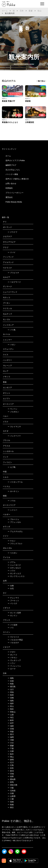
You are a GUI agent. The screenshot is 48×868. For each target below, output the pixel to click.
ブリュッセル (14, 522)
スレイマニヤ (14, 427)
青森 (11, 732)
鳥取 (11, 684)
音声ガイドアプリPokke (15, 160)
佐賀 (11, 681)
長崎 (11, 802)
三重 (11, 799)
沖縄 (11, 740)
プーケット (13, 601)
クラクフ (12, 232)
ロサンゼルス (14, 568)
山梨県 (12, 796)
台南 (11, 586)
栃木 (11, 754)
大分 (11, 743)
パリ (11, 628)
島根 (11, 805)
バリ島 (12, 330)
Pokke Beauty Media (14, 202)
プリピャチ (13, 273)
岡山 (11, 757)
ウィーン (12, 409)
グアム (12, 562)
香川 (11, 734)
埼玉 (11, 717)
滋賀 (11, 726)
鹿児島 (12, 687)
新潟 (11, 771)
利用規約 (9, 188)
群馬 (11, 782)
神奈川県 (12, 785)
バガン (12, 345)
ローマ (12, 669)
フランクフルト (15, 544)
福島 (11, 701)
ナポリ (12, 652)
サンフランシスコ (16, 576)
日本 (22, 11)
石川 (11, 762)
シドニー (12, 510)
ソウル (12, 501)
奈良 (11, 768)
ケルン (12, 541)
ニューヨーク (14, 565)
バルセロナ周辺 (15, 640)
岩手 (11, 723)
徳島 (11, 678)
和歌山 (12, 712)
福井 (11, 703)
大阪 (11, 788)
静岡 (11, 760)
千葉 (11, 748)
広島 (11, 765)
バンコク (12, 603)
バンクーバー (14, 436)
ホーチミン (13, 491)
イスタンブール (15, 482)
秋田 (11, 695)
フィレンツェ (14, 666)
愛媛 (31, 11)
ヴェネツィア (14, 660)
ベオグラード (14, 282)
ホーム (5, 11)
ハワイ (12, 571)
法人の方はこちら (13, 170)
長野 (11, 777)
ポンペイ (12, 655)
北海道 (12, 791)
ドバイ (12, 252)
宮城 (11, 729)
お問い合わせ (11, 183)
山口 (11, 689)
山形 (11, 715)
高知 (11, 692)
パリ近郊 (12, 625)
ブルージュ (13, 519)
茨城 (11, 774)
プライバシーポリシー (14, 193)
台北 (11, 588)
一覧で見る (41, 81)
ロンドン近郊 (14, 613)
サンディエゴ (14, 573)
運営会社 (9, 197)
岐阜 (11, 720)
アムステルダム (15, 531)
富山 (11, 706)
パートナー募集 (12, 174)
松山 (40, 11)
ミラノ (12, 663)
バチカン (12, 658)
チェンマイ (13, 598)
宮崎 (11, 698)
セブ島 (12, 467)
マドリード (13, 637)
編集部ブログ (11, 165)
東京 (11, 807)
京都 (11, 793)
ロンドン (12, 616)
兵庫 (11, 751)
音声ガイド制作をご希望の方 (17, 179)
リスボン (12, 553)
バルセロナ (13, 643)
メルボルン (13, 412)
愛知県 (12, 779)
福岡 (11, 737)
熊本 (11, 709)
